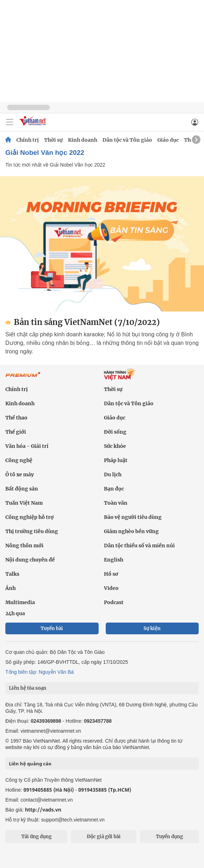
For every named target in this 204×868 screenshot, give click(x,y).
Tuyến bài (52, 628)
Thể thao (16, 418)
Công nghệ (19, 460)
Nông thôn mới (24, 546)
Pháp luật (116, 460)
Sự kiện (152, 628)
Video (111, 588)
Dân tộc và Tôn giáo (127, 140)
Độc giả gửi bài (104, 837)
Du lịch (113, 474)
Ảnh (11, 588)
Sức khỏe (115, 446)
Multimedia (20, 602)
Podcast (114, 602)
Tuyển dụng (169, 837)
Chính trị (28, 140)
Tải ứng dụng (36, 837)
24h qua (15, 613)
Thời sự (53, 140)
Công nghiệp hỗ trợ (30, 517)
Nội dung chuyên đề (30, 560)
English (114, 560)
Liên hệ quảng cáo (30, 764)
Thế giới (16, 432)
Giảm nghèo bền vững (131, 531)
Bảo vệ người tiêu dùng (133, 517)
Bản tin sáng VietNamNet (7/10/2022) (83, 322)
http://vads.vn (43, 810)
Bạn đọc (114, 489)
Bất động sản (22, 489)
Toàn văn (116, 503)
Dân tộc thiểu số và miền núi (139, 546)
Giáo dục (168, 140)
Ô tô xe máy (20, 474)
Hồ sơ (111, 574)
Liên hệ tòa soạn (28, 688)
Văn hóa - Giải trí (27, 446)
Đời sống (115, 432)
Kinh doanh (83, 140)
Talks (12, 574)
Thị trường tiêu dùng (32, 531)
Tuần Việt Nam (24, 503)
